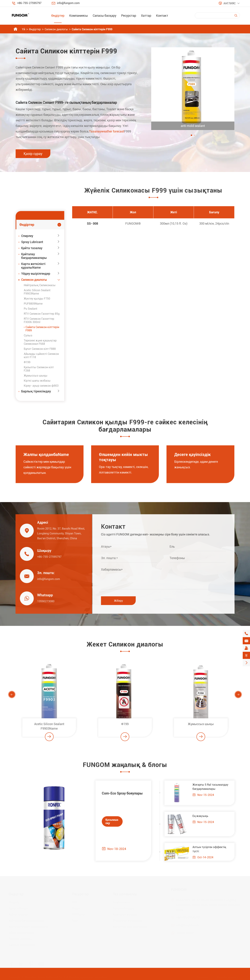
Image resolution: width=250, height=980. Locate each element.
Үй (24, 29)
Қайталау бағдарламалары (34, 256)
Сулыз (28, 335)
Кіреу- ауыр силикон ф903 (41, 386)
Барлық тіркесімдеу (36, 391)
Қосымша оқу (109, 821)
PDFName (78, 914)
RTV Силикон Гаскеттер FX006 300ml (39, 320)
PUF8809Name (33, 304)
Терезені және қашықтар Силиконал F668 (40, 342)
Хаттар (146, 16)
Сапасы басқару (105, 16)
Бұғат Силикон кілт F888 (40, 349)
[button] (191, 135)
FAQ (75, 902)
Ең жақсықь (204, 816)
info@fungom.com (68, 3)
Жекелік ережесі (227, 977)
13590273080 (42, 601)
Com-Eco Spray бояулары (119, 793)
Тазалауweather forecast (107, 131)
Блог (75, 920)
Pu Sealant (30, 309)
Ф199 (27, 362)
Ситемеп (202, 977)
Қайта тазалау (32, 248)
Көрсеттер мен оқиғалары (130, 927)
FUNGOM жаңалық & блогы (125, 768)
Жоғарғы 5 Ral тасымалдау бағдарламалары (214, 787)
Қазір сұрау (33, 154)
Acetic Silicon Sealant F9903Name (37, 292)
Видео (76, 908)
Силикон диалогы (56, 29)
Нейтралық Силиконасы (40, 285)
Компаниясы (79, 16)
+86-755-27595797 (29, 3)
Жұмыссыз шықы (36, 376)
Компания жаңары (125, 914)
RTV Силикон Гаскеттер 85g (42, 314)
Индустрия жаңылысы (128, 920)
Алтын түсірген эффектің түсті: (213, 849)
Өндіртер (58, 16)
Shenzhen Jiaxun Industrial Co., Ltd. (46, 977)
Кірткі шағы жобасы (37, 381)
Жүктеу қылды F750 (37, 299)
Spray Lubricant (32, 242)
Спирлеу (27, 236)
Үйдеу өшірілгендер (36, 274)
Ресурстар (129, 16)
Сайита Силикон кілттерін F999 (92, 29)
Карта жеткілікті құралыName (33, 266)
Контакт (162, 16)
